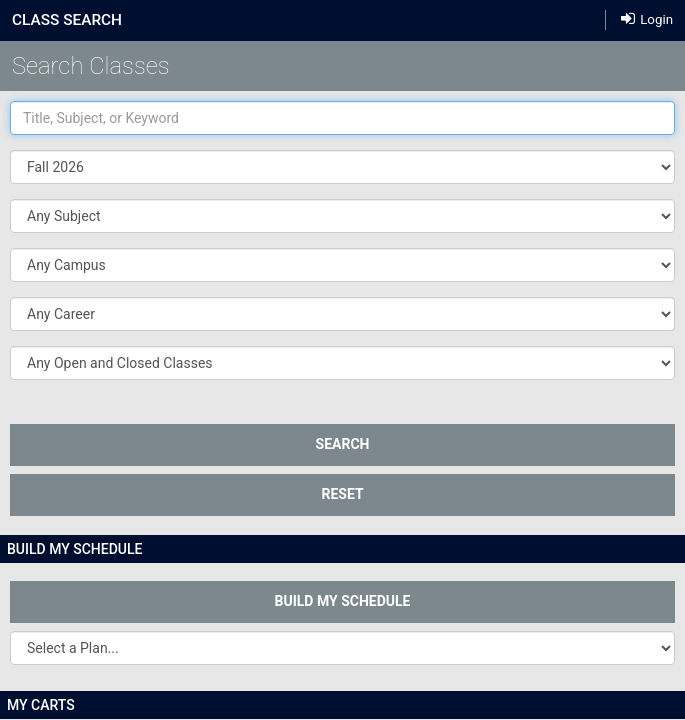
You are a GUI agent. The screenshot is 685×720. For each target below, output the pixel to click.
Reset (342, 494)
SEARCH (343, 444)
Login (647, 18)
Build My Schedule (343, 601)
